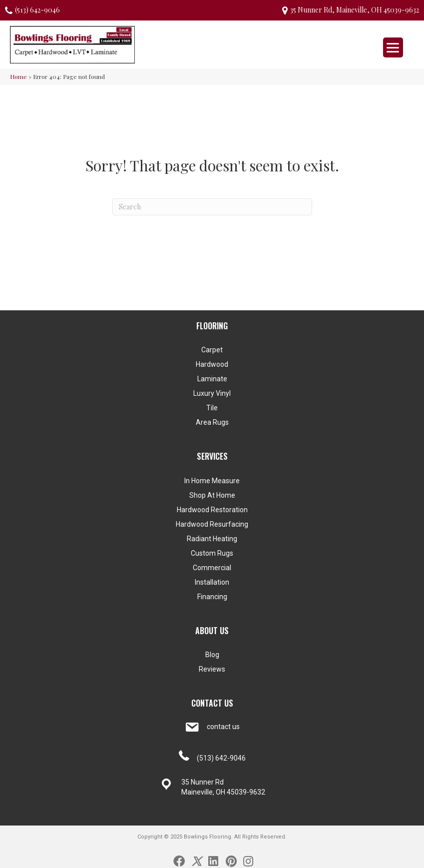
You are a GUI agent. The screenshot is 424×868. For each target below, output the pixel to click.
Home (18, 76)
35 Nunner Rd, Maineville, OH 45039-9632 (355, 10)
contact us (223, 727)
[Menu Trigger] (393, 47)
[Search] (212, 207)
